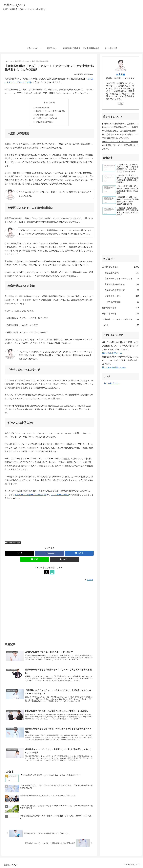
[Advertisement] (71, 28)
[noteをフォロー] (52, 572)
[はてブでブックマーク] (79, 553)
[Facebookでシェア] (49, 553)
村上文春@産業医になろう (114, 367)
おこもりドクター (112, 383)
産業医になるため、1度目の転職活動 (50, 111)
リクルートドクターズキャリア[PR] (31, 495)
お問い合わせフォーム (112, 353)
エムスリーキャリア (60, 495)
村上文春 (121, 74)
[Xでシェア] (20, 553)
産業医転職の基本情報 (13, 543)
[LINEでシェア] (35, 559)
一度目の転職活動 (43, 108)
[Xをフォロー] (47, 572)
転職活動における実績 (44, 115)
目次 (46, 102)
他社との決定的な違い (44, 122)
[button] (64, 559)
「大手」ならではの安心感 (46, 118)
